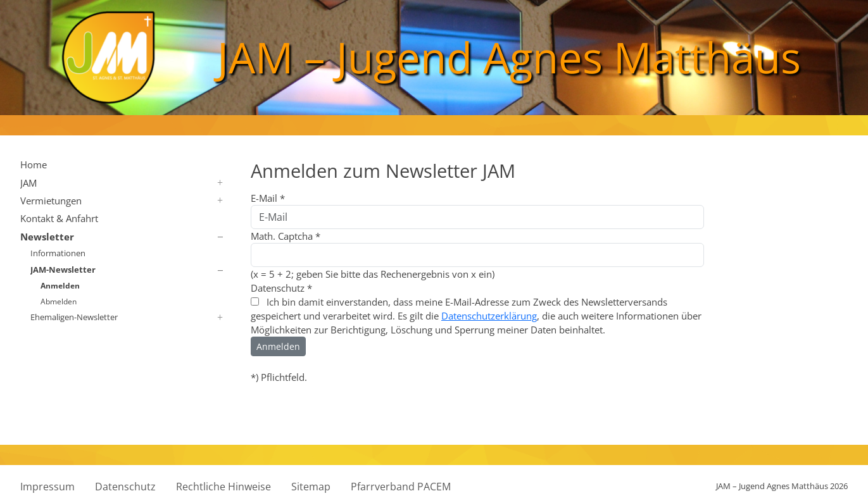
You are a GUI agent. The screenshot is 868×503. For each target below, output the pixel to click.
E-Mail (268, 198)
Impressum (47, 487)
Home (34, 165)
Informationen (58, 253)
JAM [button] (28, 183)
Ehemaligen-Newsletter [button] (74, 317)
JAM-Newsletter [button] (63, 270)
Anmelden (60, 285)
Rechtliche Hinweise (223, 487)
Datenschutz (281, 288)
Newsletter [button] (47, 237)
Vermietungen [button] (51, 201)
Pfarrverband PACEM (401, 487)
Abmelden (59, 301)
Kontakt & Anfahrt (59, 218)
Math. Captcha (286, 236)
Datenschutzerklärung (489, 316)
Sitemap (311, 487)
